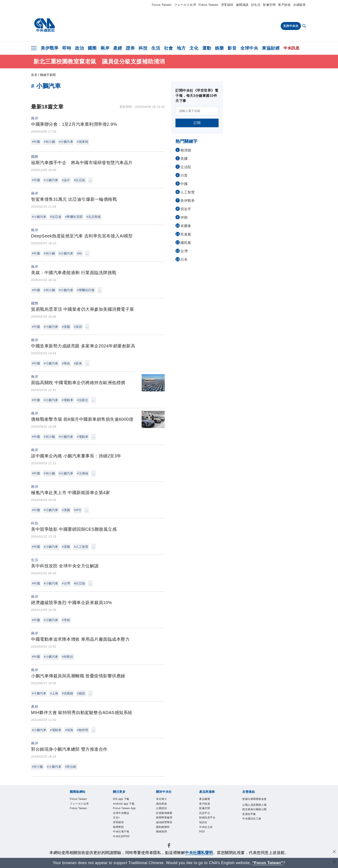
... (90, 180)
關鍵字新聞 (48, 75)
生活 (156, 48)
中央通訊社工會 (254, 836)
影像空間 (269, 5)
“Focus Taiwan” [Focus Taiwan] (268, 863)
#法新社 (83, 400)
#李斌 (66, 620)
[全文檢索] (305, 26)
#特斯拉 (68, 657)
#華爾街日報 (86, 290)
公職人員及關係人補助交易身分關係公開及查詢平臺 (254, 819)
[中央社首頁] (45, 25)
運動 (207, 48)
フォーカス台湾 (185, 5)
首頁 (34, 75)
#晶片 (66, 180)
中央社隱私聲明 (199, 853)
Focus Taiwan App (124, 819)
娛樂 (219, 48)
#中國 (36, 142)
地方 (181, 48)
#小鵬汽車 (66, 142)
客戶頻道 (284, 5)
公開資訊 (164, 811)
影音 (232, 48)
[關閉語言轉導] (334, 862)
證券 (130, 48)
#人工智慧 (81, 547)
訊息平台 (207, 816)
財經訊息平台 (210, 822)
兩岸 (105, 48)
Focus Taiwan (162, 5)
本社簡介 (164, 800)
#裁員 (81, 693)
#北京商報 (94, 217)
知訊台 (205, 828)
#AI (79, 253)
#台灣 (66, 583)
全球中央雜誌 (124, 828)
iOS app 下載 (124, 800)
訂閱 (197, 123)
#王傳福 (83, 473)
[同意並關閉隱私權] (334, 852)
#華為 (66, 363)
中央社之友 (209, 833)
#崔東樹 (83, 142)
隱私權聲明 (166, 833)
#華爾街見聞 (74, 217)
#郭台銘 (71, 767)
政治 (79, 48)
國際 (92, 48)
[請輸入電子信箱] (197, 111)
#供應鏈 (68, 693)
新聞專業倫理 (167, 822)
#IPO (78, 510)
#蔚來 (78, 363)
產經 (118, 48)
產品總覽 (207, 800)
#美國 (66, 327)
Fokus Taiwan (208, 5)
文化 (194, 48)
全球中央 (249, 48)
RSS (203, 839)
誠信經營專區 (167, 828)
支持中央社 (291, 26)
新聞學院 (120, 845)
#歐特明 (83, 730)
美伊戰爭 (50, 48)
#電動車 (68, 400)
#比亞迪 (80, 180)
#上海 (54, 693)
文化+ (118, 833)
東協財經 (271, 48)
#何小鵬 (49, 142)
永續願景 (299, 5)
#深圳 (78, 327)
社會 (168, 48)
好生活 (256, 5)
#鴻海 (69, 730)
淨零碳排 (227, 5)
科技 (143, 48)
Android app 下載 (126, 808)
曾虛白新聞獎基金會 (254, 802)
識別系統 (164, 805)
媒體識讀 (242, 5)
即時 (67, 48)
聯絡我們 (164, 839)
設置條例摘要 (167, 816)
